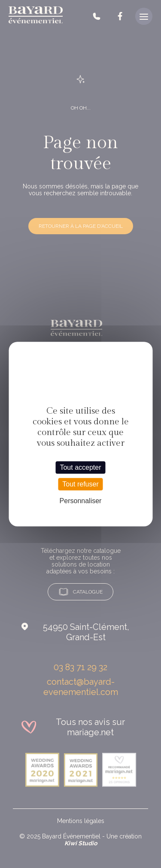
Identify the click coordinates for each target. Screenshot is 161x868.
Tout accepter (80, 467)
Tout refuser (80, 484)
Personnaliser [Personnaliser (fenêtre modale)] (81, 501)
